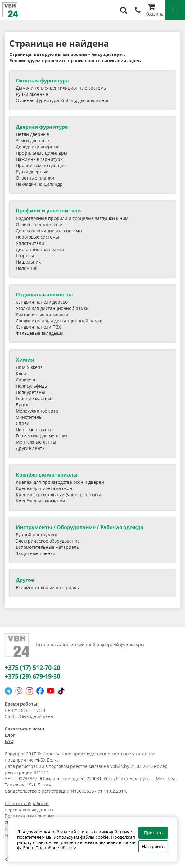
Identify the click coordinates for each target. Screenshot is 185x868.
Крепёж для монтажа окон (44, 488)
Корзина (154, 11)
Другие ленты (31, 448)
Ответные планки (35, 178)
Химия (25, 360)
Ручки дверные (32, 172)
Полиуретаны (30, 392)
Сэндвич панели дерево (42, 302)
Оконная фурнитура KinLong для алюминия (63, 100)
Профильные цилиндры (42, 153)
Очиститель (29, 417)
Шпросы (25, 256)
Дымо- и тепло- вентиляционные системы (61, 88)
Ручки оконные (32, 94)
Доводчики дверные (38, 147)
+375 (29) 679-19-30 (32, 676)
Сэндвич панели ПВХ (38, 327)
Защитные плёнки (36, 553)
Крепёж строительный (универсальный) (59, 495)
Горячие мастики (34, 398)
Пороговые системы (37, 237)
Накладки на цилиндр (39, 184)
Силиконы (27, 380)
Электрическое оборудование (48, 541)
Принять (153, 833)
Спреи (23, 423)
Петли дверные (32, 134)
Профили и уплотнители (48, 211)
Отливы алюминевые (39, 224)
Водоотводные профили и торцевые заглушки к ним (72, 218)
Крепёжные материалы (47, 475)
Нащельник (28, 262)
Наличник (27, 268)
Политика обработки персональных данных (29, 807)
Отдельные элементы (44, 295)
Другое (25, 580)
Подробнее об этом (56, 848)
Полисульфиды (32, 386)
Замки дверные (32, 140)
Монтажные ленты (36, 442)
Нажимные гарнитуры (40, 159)
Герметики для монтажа (42, 436)
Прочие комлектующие (41, 165)
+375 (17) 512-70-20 (32, 667)
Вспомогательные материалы (48, 547)
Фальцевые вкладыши (40, 333)
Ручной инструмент (37, 535)
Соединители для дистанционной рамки (59, 321)
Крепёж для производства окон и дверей (60, 482)
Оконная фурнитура (42, 81)
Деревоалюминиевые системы (49, 231)
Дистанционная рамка (40, 249)
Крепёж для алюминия (40, 501)
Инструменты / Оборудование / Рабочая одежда (80, 527)
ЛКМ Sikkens (29, 367)
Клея (21, 373)
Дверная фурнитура (42, 127)
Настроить (153, 846)
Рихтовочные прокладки (42, 314)
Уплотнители (30, 243)
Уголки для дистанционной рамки (52, 308)
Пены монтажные (35, 429)
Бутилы (24, 405)
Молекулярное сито (37, 411)
